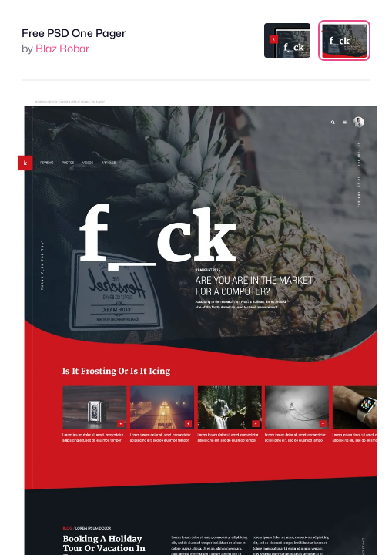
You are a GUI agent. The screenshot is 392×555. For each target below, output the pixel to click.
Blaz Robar (62, 48)
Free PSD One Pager (74, 33)
